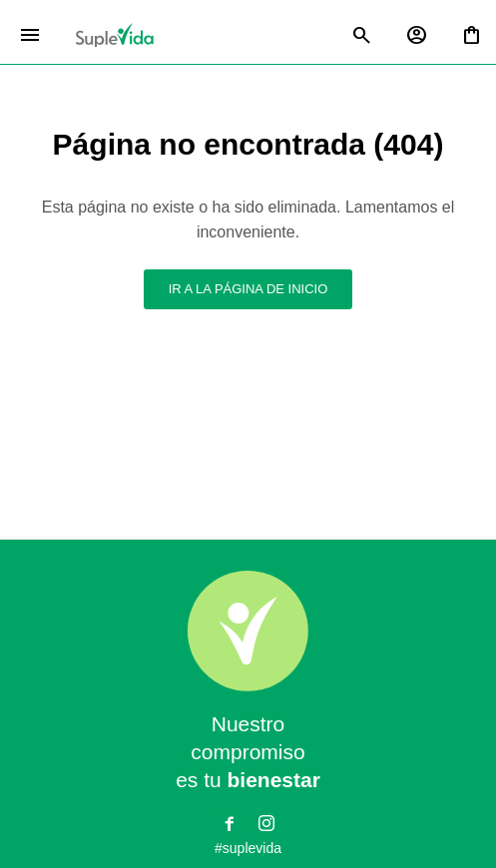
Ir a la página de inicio (248, 289)
